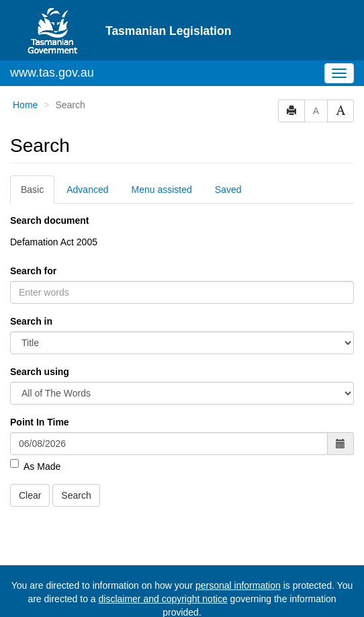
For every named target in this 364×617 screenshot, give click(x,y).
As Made (35, 466)
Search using (40, 372)
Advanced (87, 190)
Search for (33, 271)
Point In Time (40, 422)
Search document (49, 220)
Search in (31, 321)
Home (25, 105)
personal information (238, 585)
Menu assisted (162, 190)
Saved (228, 190)
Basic (32, 190)
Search (76, 495)
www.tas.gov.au (52, 73)
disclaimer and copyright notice (163, 599)
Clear (30, 495)
